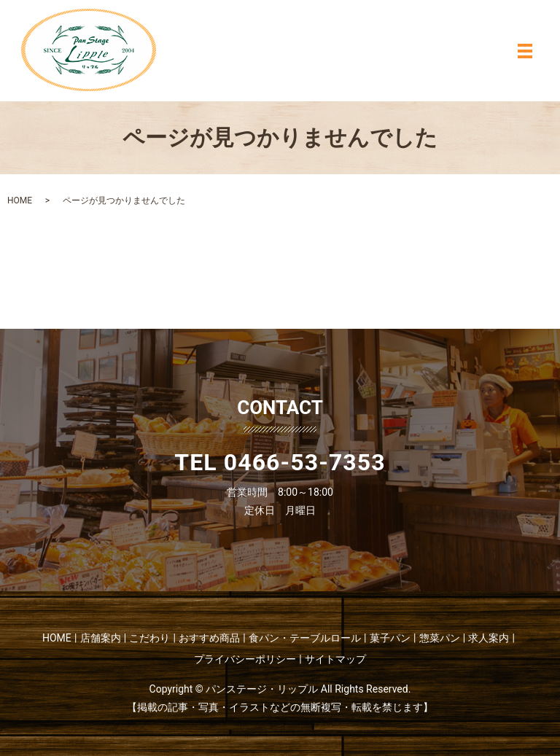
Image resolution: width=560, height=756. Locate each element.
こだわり (149, 638)
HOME (20, 200)
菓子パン (390, 638)
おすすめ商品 (209, 638)
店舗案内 (101, 638)
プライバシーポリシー (245, 659)
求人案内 (489, 638)
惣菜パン (440, 638)
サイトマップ (335, 659)
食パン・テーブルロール (305, 638)
